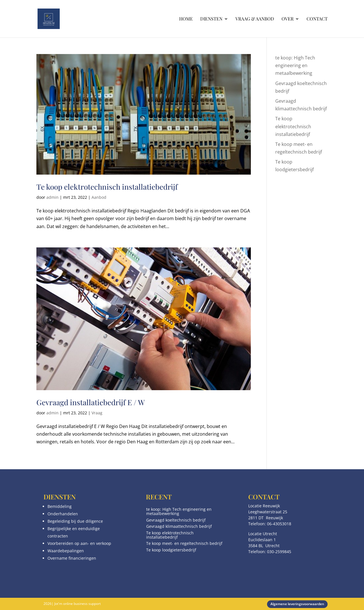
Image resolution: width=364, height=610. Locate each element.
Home (186, 19)
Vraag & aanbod (255, 19)
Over (288, 19)
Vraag (97, 413)
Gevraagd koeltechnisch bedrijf (176, 520)
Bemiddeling (60, 506)
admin (52, 197)
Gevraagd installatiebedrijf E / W (91, 402)
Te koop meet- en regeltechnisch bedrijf (184, 543)
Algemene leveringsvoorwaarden (297, 604)
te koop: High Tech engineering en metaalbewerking (295, 65)
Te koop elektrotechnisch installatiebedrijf (107, 187)
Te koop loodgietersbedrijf (171, 550)
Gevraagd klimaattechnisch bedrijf (179, 526)
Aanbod (99, 197)
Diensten (211, 19)
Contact (317, 19)
